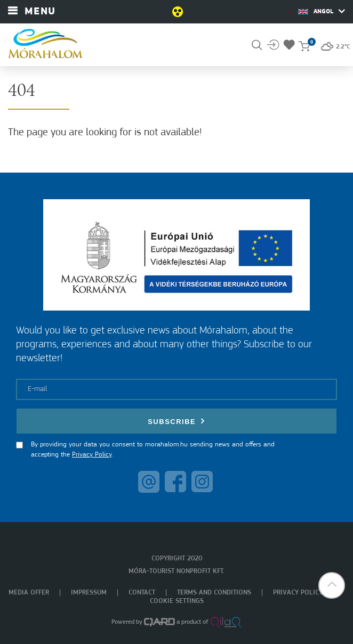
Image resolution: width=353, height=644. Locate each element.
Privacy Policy (92, 455)
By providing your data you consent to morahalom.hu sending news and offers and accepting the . (153, 450)
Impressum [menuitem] (89, 593)
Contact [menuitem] (142, 593)
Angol (322, 11)
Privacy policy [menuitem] (298, 593)
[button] (332, 585)
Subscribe (176, 421)
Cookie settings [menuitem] (177, 601)
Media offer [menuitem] (29, 593)
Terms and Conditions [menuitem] (214, 593)
